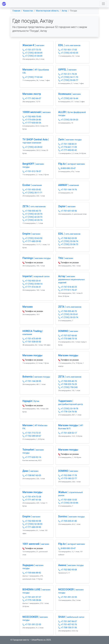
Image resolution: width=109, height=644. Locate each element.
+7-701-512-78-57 (32, 171)
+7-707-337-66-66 (68, 336)
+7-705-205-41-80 (68, 521)
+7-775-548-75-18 (68, 339)
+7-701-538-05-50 (32, 342)
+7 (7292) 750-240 (68, 387)
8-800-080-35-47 (67, 168)
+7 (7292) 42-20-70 (32, 214)
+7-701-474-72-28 (32, 497)
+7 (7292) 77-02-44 (32, 77)
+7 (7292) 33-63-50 (32, 238)
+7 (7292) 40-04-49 (32, 53)
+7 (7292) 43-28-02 (32, 147)
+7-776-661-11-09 (68, 147)
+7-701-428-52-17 (68, 433)
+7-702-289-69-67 (32, 436)
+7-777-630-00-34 (32, 123)
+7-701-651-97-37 (32, 597)
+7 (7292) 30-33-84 (68, 503)
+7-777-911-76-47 (68, 290)
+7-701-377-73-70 (32, 50)
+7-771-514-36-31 (32, 287)
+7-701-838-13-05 (68, 500)
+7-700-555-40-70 (32, 211)
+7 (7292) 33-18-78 (68, 409)
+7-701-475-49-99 (32, 339)
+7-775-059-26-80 (32, 120)
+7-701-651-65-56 (68, 211)
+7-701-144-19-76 (68, 190)
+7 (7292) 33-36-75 (68, 244)
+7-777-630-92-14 (32, 457)
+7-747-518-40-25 (68, 287)
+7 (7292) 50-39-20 (68, 120)
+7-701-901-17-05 (68, 50)
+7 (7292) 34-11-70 (68, 77)
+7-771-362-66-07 (32, 98)
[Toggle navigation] (103, 4)
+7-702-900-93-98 (32, 521)
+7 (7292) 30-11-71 (32, 193)
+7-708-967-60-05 (32, 475)
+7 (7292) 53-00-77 (68, 80)
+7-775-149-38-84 (32, 600)
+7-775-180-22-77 (68, 478)
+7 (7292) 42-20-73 (32, 217)
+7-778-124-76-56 (68, 412)
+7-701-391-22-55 (68, 597)
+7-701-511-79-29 (68, 74)
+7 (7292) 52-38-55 (32, 524)
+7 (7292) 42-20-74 (32, 220)
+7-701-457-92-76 (68, 624)
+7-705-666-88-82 (32, 573)
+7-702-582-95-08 (68, 570)
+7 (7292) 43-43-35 (68, 53)
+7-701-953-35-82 (32, 190)
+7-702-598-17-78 (68, 475)
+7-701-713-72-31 (32, 433)
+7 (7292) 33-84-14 (32, 284)
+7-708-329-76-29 (68, 384)
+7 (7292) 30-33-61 (68, 314)
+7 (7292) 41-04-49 (32, 56)
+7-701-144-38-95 (32, 381)
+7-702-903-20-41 (32, 281)
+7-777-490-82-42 (68, 150)
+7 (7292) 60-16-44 (68, 98)
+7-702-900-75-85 (32, 117)
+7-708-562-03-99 (68, 238)
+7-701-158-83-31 (68, 144)
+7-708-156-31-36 (68, 628)
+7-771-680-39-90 (32, 241)
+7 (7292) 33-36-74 (68, 241)
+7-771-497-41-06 (32, 500)
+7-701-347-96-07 (68, 621)
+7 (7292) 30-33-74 (68, 317)
